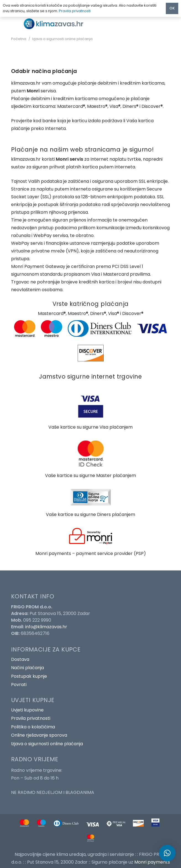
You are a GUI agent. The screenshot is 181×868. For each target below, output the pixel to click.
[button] (167, 853)
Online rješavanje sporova (39, 735)
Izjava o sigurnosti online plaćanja (47, 744)
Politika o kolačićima (33, 727)
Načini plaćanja (27, 668)
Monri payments (152, 862)
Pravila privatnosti (31, 718)
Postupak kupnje (29, 676)
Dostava (20, 659)
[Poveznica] (56, 24)
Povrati (19, 685)
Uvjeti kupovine (27, 710)
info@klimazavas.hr (46, 627)
